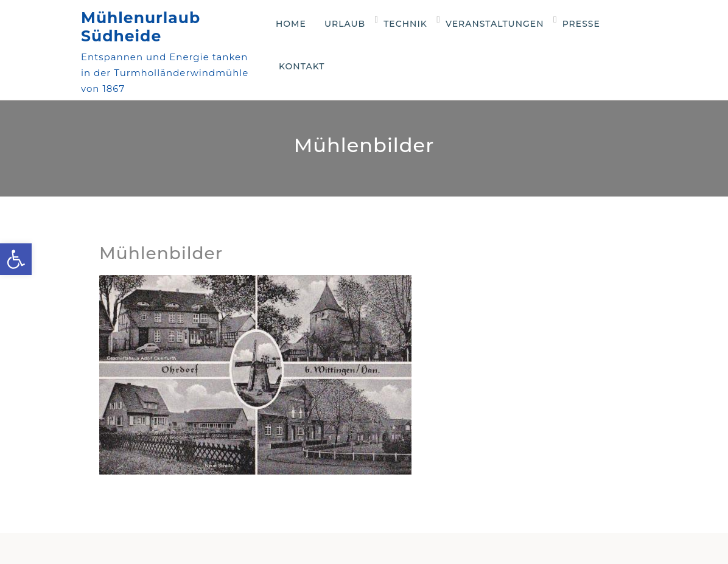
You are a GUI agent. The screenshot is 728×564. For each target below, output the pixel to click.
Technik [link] (405, 24)
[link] (16, 259)
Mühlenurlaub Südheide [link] (141, 27)
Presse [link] (581, 24)
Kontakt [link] (302, 66)
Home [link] (291, 24)
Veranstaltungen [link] (495, 24)
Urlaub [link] (345, 24)
